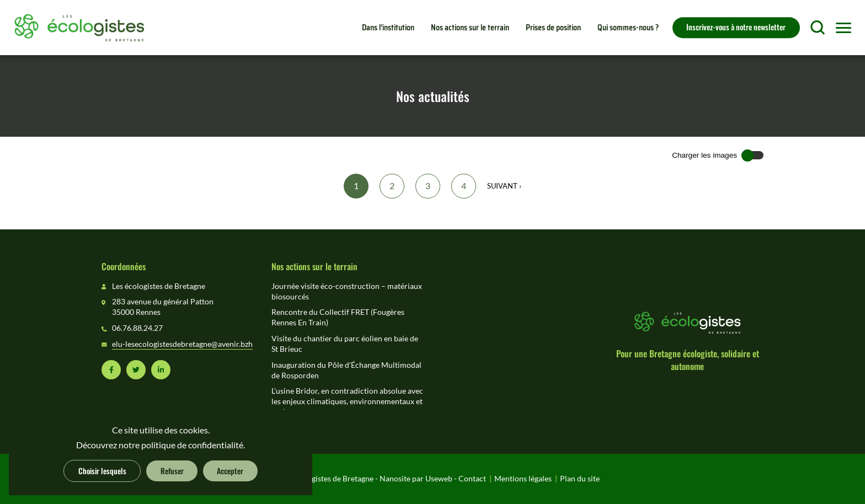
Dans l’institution (388, 28)
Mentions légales (523, 479)
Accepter (230, 470)
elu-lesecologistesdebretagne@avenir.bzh (182, 344)
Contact (472, 479)
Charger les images (704, 155)
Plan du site (580, 479)
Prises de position (553, 28)
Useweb (439, 479)
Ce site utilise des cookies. (161, 430)
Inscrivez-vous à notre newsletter (736, 26)
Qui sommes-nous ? (628, 28)
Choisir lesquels (102, 470)
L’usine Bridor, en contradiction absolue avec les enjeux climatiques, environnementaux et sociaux (347, 401)
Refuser (172, 470)
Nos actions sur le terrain (470, 28)
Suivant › (504, 186)
